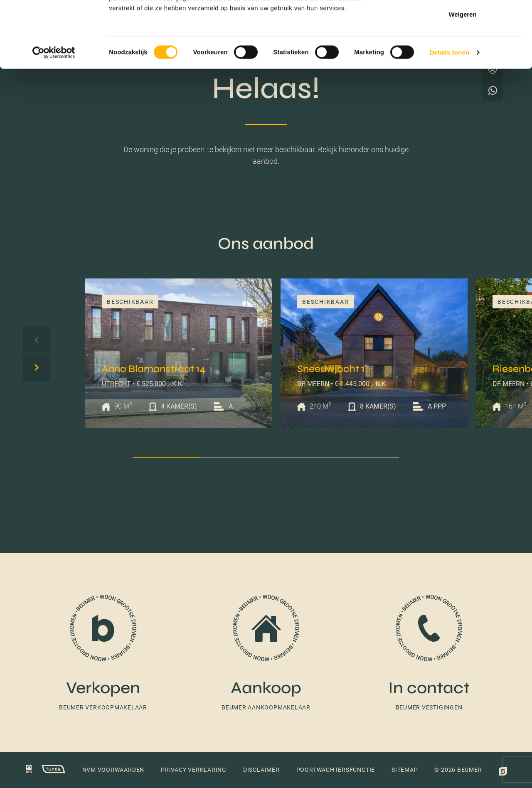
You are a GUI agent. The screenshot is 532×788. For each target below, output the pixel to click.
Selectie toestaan (463, 49)
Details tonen (449, 115)
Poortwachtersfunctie (336, 770)
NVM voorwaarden (113, 770)
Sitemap (405, 770)
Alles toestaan (463, 22)
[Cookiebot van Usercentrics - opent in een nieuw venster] (54, 115)
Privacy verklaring (194, 770)
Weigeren (462, 76)
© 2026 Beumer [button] (458, 770)
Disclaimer (261, 770)
